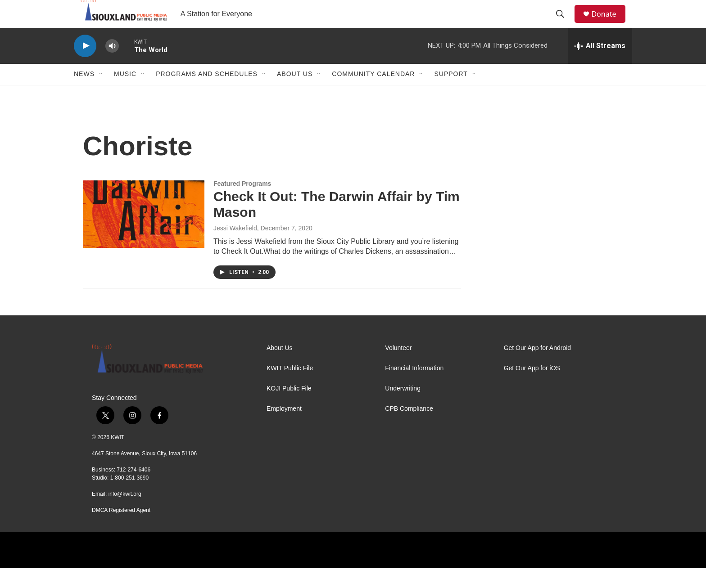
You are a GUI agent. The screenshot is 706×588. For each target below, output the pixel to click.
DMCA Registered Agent (121, 530)
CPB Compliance (409, 428)
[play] (85, 65)
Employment (284, 428)
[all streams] (600, 65)
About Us (295, 94)
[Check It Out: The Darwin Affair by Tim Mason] (144, 233)
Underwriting (403, 408)
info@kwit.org (125, 514)
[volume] (112, 65)
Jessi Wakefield (235, 247)
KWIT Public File (290, 388)
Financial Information (414, 388)
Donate (609, 24)
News (84, 94)
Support (451, 94)
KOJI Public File (289, 408)
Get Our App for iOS (532, 388)
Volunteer (398, 367)
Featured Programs (242, 203)
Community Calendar (373, 94)
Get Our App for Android (537, 367)
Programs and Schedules (207, 94)
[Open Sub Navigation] (101, 94)
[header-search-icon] (564, 24)
